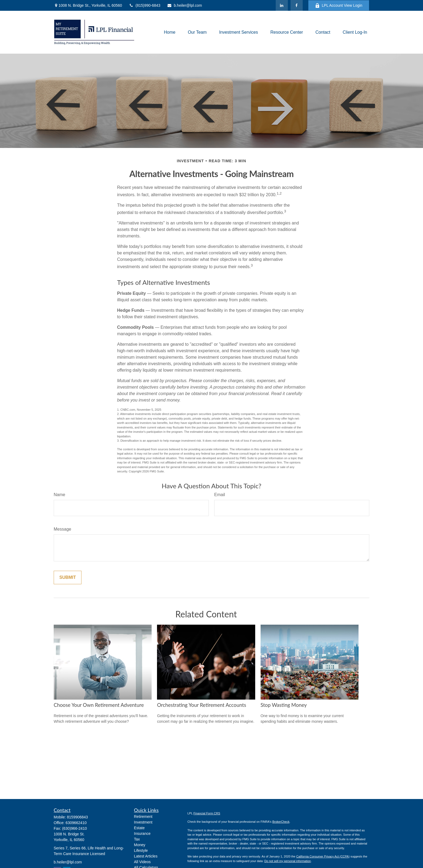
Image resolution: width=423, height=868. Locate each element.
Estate (139, 828)
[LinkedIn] (282, 5)
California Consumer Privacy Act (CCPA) (323, 856)
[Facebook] (297, 5)
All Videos (142, 862)
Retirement (143, 817)
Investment (143, 822)
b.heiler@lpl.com (184, 5)
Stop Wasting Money (284, 705)
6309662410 (76, 823)
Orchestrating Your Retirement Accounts (202, 705)
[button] (170, 32)
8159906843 (77, 817)
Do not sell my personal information (288, 861)
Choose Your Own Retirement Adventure (99, 705)
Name (59, 495)
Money (140, 845)
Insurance (142, 834)
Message (62, 529)
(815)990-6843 (144, 5)
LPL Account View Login (339, 6)
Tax (137, 839)
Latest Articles (146, 856)
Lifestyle (141, 850)
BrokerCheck (281, 822)
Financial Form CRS (207, 813)
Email (220, 495)
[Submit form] (68, 577)
